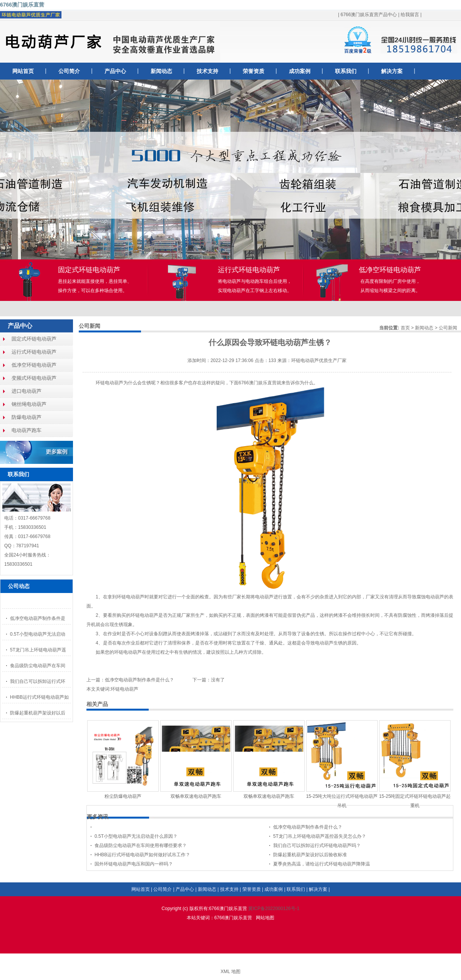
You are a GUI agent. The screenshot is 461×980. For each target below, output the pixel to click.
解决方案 (392, 71)
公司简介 (69, 71)
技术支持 (207, 71)
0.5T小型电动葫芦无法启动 (38, 634)
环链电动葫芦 (109, 383)
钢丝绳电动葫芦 (29, 404)
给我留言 (410, 15)
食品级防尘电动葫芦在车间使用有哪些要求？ (141, 845)
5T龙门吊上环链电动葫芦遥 (38, 650)
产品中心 (115, 71)
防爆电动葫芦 (27, 417)
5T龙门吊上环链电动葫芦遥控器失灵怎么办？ (320, 836)
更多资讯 (98, 817)
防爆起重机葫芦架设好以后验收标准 (310, 855)
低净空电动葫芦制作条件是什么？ (139, 680)
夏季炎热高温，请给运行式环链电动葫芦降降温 (322, 864)
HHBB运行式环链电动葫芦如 (39, 697)
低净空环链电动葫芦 (34, 365)
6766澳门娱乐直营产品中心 (369, 15)
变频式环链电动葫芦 (34, 378)
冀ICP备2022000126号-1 (274, 909)
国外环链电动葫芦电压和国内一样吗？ (134, 864)
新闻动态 (161, 71)
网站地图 (265, 918)
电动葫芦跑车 (27, 430)
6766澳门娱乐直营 (22, 5)
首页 (405, 328)
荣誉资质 (254, 71)
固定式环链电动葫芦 (34, 339)
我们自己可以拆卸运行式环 (38, 681)
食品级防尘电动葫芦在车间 (38, 666)
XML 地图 (230, 972)
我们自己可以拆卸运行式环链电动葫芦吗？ (317, 845)
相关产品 (97, 704)
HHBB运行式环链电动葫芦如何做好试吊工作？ (142, 855)
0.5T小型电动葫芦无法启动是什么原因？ (136, 836)
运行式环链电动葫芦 (34, 352)
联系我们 (346, 71)
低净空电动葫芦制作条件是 (38, 618)
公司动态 (19, 586)
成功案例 (300, 71)
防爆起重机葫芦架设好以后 (38, 713)
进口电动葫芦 (27, 391)
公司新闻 (448, 328)
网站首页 (23, 71)
